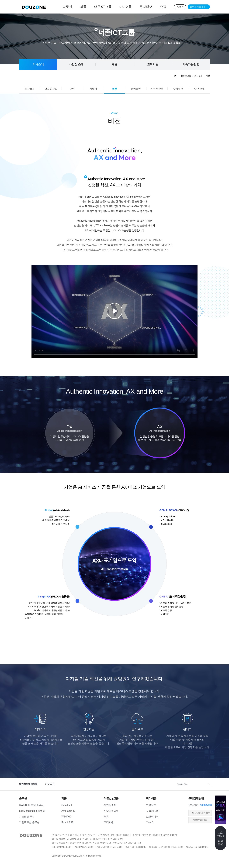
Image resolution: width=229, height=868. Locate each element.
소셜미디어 (152, 817)
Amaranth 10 (68, 811)
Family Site (182, 784)
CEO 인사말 (51, 89)
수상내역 (178, 89)
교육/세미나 (153, 811)
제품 (83, 7)
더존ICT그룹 (103, 7)
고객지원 (153, 64)
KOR (179, 7)
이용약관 (50, 784)
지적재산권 (157, 89)
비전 (115, 89)
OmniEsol (67, 805)
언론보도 (151, 805)
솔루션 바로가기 (198, 7)
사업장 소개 (76, 64)
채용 (106, 817)
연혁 (72, 89)
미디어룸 (125, 7)
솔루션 (67, 7)
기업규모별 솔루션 (29, 822)
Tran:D (150, 822)
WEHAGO (66, 817)
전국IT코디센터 (200, 820)
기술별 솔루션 (27, 817)
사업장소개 (110, 805)
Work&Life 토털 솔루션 (31, 805)
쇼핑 (163, 7)
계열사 (93, 89)
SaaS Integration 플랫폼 (32, 811)
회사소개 (38, 64)
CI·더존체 (199, 89)
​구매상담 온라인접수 (200, 813)
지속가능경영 (191, 64)
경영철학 (136, 89)
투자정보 (146, 7)
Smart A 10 (67, 822)
